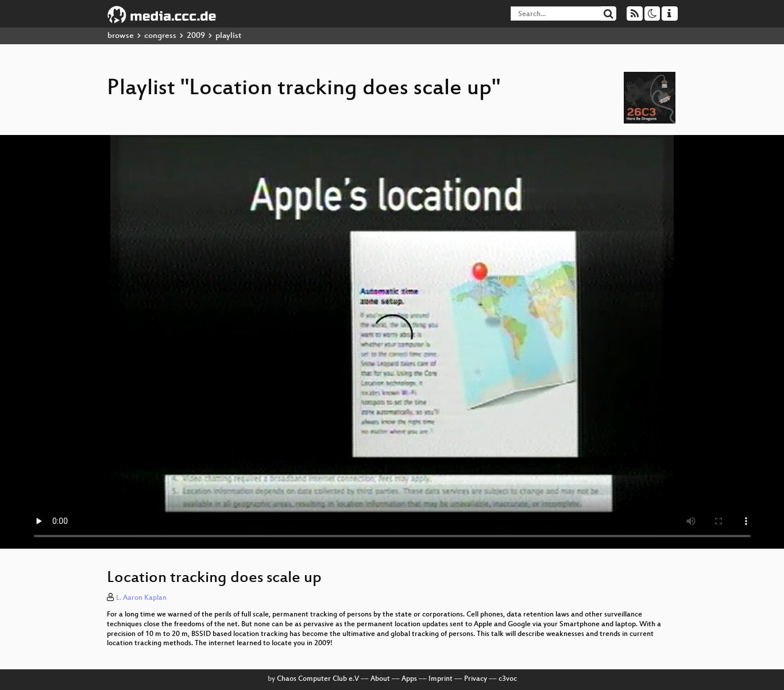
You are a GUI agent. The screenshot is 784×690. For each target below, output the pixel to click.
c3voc (508, 679)
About (380, 679)
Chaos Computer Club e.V (318, 679)
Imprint (441, 679)
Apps (409, 679)
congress (160, 36)
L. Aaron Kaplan (141, 598)
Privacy (476, 679)
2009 (196, 36)
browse (121, 36)
